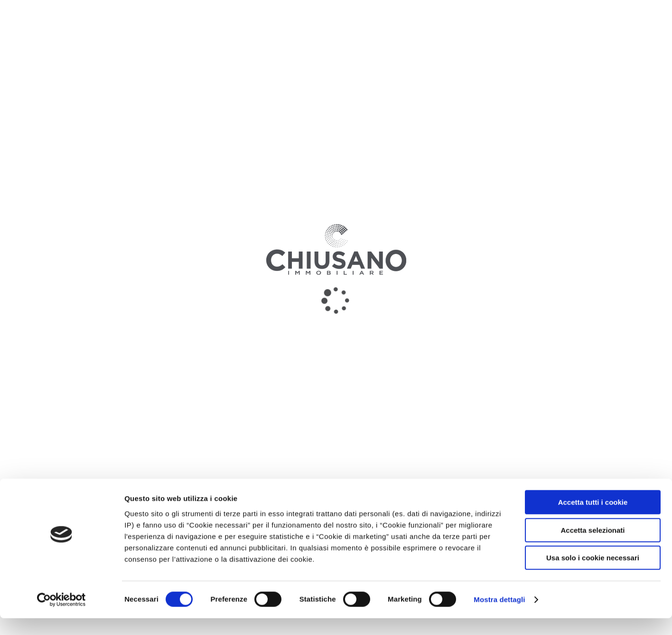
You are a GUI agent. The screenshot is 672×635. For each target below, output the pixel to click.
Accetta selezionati (593, 547)
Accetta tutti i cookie (593, 519)
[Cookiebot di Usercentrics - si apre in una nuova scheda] (61, 616)
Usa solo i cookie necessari (593, 574)
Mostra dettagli (499, 616)
